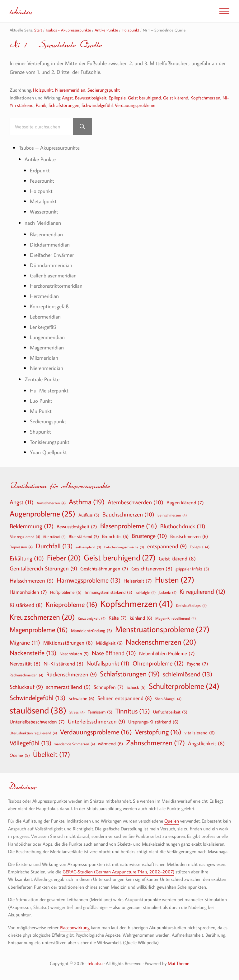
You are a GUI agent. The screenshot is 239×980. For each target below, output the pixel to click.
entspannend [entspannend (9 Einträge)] (167, 547)
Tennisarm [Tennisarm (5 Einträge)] (100, 712)
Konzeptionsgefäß (49, 306)
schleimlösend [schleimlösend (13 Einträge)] (187, 674)
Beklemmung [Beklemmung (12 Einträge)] (32, 526)
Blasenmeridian (46, 234)
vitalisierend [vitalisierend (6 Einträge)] (200, 733)
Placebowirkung (75, 927)
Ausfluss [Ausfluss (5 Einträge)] (89, 515)
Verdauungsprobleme (135, 105)
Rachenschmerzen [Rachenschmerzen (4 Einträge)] (26, 675)
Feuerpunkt (42, 181)
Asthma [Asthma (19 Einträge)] (87, 502)
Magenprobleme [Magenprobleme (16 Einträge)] (39, 630)
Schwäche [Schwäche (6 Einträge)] (81, 698)
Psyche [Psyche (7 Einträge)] (197, 664)
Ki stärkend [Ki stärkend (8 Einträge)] (26, 605)
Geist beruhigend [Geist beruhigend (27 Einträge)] (120, 558)
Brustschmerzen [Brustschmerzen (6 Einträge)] (189, 536)
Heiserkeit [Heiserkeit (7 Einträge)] (138, 581)
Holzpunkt (43, 90)
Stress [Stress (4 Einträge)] (77, 712)
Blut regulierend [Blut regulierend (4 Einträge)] (25, 536)
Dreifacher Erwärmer (52, 255)
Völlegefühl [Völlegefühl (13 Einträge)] (30, 743)
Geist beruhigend (144, 98)
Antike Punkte (40, 159)
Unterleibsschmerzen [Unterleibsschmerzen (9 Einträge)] (96, 722)
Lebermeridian (45, 317)
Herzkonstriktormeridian (56, 286)
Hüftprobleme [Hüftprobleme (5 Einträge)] (66, 592)
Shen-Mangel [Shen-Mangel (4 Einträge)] (168, 699)
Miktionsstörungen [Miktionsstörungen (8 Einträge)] (68, 643)
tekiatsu (21, 11)
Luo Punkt (41, 401)
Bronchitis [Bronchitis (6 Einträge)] (115, 536)
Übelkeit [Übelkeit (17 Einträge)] (52, 754)
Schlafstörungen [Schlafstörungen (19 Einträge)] (130, 674)
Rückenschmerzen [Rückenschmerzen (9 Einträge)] (72, 675)
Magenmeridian (47, 347)
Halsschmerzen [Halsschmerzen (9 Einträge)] (32, 581)
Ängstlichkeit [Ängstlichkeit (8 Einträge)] (206, 743)
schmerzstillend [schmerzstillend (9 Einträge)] (68, 687)
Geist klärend (176, 98)
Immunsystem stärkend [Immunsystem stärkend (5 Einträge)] (108, 592)
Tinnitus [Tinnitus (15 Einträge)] (133, 711)
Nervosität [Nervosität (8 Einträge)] (25, 663)
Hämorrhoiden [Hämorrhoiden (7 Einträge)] (28, 592)
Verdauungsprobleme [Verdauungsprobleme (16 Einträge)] (96, 732)
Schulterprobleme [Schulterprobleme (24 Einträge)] (184, 686)
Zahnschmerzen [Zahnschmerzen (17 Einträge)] (155, 743)
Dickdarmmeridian (50, 245)
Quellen (172, 821)
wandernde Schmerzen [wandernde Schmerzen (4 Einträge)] (75, 744)
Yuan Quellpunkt (48, 452)
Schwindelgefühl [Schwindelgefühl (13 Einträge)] (37, 698)
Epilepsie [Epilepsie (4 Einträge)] (200, 547)
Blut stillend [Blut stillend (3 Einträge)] (54, 537)
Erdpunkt (40, 170)
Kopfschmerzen (205, 98)
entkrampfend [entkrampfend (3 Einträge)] (88, 547)
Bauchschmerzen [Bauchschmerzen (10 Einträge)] (128, 515)
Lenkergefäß (43, 327)
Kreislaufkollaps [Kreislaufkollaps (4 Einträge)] (191, 605)
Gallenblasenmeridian (53, 275)
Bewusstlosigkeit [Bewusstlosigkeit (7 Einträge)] (77, 526)
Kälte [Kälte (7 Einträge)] (118, 618)
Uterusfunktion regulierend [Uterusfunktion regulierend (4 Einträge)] (33, 733)
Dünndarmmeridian (51, 265)
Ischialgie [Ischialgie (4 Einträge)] (145, 592)
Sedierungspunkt (104, 90)
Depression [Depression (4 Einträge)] (21, 547)
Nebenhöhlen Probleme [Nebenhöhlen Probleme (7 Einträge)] (167, 653)
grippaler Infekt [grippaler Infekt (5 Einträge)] (192, 569)
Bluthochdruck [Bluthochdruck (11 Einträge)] (183, 526)
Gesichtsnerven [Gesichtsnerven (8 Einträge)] (152, 568)
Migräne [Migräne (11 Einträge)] (25, 642)
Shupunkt (40, 432)
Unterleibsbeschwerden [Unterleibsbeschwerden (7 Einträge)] (37, 722)
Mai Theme (178, 963)
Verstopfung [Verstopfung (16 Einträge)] (158, 732)
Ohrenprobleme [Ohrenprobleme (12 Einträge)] (158, 663)
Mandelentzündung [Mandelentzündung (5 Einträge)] (91, 631)
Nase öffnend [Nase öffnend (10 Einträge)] (114, 653)
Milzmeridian (44, 358)
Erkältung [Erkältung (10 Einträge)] (27, 559)
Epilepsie (117, 98)
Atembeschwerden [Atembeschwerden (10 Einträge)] (136, 502)
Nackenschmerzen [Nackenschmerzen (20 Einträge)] (161, 642)
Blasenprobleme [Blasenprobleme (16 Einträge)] (129, 526)
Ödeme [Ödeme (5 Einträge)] (20, 755)
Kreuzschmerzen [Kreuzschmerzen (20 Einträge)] (42, 617)
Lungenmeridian (47, 337)
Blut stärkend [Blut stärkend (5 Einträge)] (84, 536)
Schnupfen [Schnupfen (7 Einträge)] (109, 687)
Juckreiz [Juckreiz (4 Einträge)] (168, 592)
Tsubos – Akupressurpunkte (49, 148)
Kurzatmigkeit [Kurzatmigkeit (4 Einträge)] (92, 618)
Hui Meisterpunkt (49, 390)
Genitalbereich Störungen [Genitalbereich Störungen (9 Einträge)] (43, 569)
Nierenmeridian (70, 90)
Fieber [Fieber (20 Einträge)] (64, 558)
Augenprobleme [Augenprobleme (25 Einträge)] (42, 514)
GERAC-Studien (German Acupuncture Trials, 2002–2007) (118, 872)
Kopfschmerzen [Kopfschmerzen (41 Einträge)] (137, 604)
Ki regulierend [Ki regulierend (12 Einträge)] (202, 591)
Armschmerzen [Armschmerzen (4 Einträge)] (51, 503)
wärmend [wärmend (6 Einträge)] (110, 743)
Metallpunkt (43, 201)
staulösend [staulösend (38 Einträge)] (38, 710)
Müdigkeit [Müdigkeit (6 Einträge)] (109, 643)
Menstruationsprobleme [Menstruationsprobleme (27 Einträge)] (162, 629)
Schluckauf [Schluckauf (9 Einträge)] (26, 687)
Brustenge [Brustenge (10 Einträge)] (149, 536)
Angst (67, 98)
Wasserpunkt (44, 211)
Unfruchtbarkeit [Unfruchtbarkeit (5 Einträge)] (170, 712)
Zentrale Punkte (42, 379)
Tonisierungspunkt (50, 442)
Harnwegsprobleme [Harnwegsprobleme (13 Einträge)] (89, 580)
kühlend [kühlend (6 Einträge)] (141, 618)
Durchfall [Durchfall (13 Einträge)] (54, 546)
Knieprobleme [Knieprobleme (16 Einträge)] (72, 604)
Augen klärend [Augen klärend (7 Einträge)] (185, 502)
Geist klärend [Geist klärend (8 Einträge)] (177, 558)
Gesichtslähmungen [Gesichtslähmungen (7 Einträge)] (104, 569)
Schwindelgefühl (97, 105)
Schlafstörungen (64, 105)
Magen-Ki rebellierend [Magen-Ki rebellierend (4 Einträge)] (176, 618)
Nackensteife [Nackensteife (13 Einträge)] (33, 653)
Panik (41, 105)
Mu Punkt (41, 411)
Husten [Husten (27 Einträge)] (175, 580)
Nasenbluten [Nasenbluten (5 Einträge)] (74, 654)
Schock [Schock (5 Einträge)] (136, 687)
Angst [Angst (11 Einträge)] (22, 502)
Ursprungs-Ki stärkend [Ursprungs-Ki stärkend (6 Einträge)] (153, 722)
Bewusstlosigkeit (91, 98)
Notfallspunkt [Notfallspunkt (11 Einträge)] (108, 663)
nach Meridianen (43, 223)
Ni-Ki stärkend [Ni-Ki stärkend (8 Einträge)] (63, 663)
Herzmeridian (44, 296)
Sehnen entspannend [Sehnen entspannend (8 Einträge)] (125, 698)
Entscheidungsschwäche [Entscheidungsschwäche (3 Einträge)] (124, 547)
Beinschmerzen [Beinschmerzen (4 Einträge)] (172, 515)
